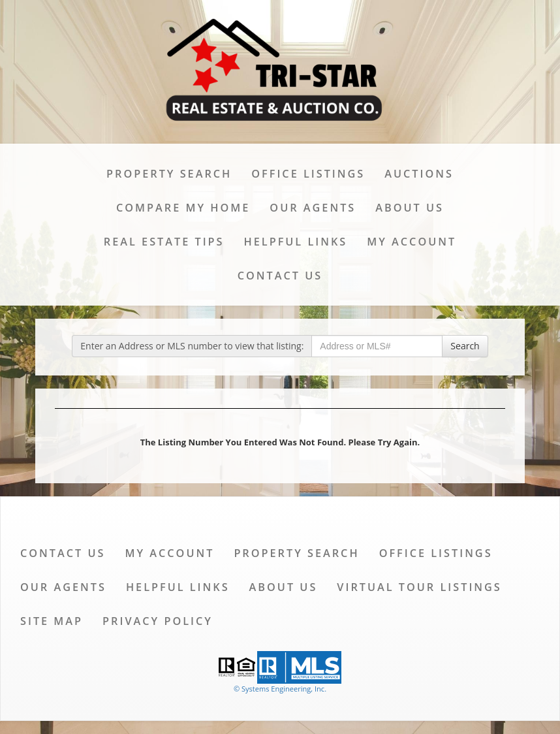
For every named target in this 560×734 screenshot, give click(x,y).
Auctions (419, 174)
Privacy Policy (158, 621)
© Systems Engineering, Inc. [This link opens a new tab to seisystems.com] (280, 689)
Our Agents (313, 208)
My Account (412, 242)
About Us (410, 208)
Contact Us (280, 276)
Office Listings (308, 174)
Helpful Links (296, 242)
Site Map (52, 621)
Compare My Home (183, 208)
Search (465, 346)
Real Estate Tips (164, 242)
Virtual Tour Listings (419, 587)
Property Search (169, 174)
